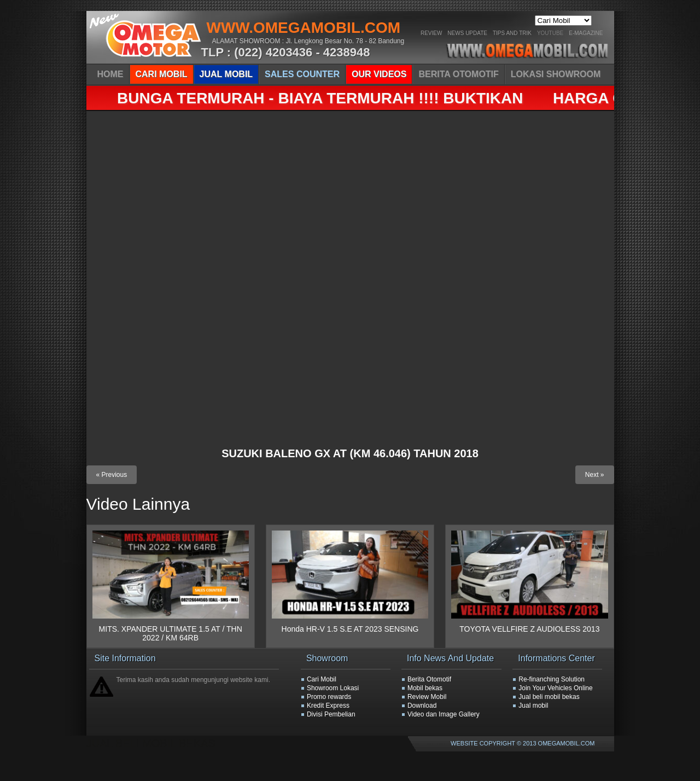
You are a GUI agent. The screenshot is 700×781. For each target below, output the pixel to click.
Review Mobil (427, 697)
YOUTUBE (550, 33)
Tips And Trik (512, 33)
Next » (595, 475)
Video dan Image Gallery (444, 714)
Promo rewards (329, 697)
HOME (110, 74)
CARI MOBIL (162, 74)
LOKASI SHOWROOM (556, 74)
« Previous (112, 475)
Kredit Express (328, 706)
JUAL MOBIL (226, 74)
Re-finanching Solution (552, 679)
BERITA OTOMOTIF (458, 74)
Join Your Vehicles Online (555, 688)
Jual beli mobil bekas (549, 697)
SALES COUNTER (302, 74)
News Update (467, 33)
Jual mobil (533, 706)
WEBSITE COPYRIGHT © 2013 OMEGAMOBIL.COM (523, 743)
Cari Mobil (322, 679)
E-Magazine (586, 33)
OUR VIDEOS (379, 74)
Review (431, 33)
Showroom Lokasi (333, 688)
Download (422, 706)
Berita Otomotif (429, 679)
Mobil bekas (425, 688)
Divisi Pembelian (331, 714)
